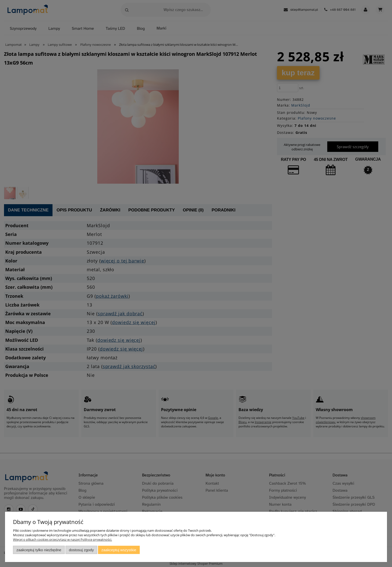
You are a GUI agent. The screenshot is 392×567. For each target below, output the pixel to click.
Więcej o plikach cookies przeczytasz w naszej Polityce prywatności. (62, 539)
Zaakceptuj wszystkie (119, 550)
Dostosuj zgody (81, 550)
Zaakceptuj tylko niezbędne (39, 550)
